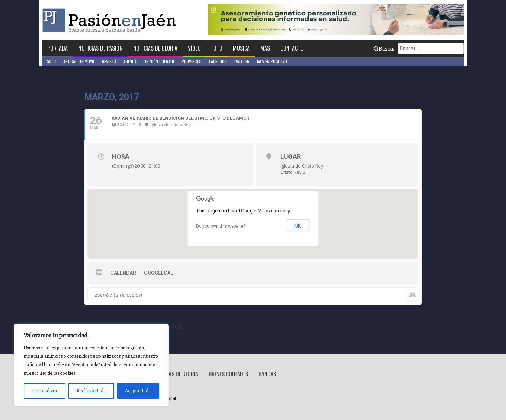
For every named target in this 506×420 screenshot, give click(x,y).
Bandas (267, 374)
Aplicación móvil (79, 61)
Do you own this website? (220, 226)
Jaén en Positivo (272, 61)
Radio (51, 61)
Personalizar (45, 391)
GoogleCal (159, 273)
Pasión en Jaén (111, 20)
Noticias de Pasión (100, 48)
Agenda (130, 61)
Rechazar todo (91, 391)
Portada (58, 48)
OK (298, 226)
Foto (217, 48)
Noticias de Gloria (155, 48)
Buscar (384, 49)
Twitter (242, 61)
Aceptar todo (138, 391)
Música (241, 48)
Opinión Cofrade (159, 61)
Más (265, 48)
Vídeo (194, 48)
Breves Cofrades (228, 374)
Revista (109, 61)
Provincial (192, 61)
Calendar (123, 273)
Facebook (218, 61)
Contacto (292, 48)
